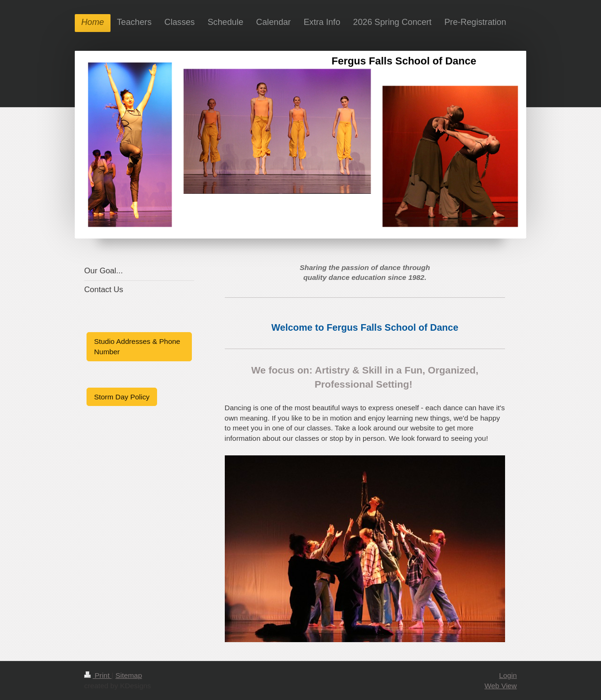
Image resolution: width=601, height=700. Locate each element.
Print (98, 675)
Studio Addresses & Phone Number (137, 346)
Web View (501, 686)
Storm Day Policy (122, 397)
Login (508, 675)
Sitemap (128, 675)
